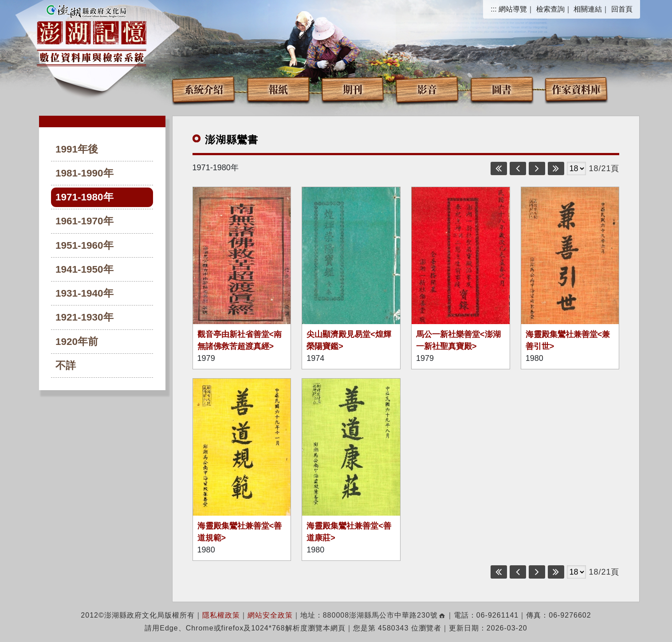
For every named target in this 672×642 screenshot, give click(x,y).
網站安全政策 (270, 615)
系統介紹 (204, 89)
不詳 (66, 366)
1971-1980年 (84, 197)
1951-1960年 (84, 245)
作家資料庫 (576, 89)
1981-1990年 (84, 173)
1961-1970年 (84, 221)
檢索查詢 (550, 9)
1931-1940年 (84, 293)
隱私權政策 (221, 615)
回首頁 (622, 9)
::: (493, 9)
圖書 (502, 89)
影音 (427, 89)
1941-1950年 (84, 269)
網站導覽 (513, 9)
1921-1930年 (84, 317)
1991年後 (77, 149)
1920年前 (77, 342)
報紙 (278, 89)
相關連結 (588, 9)
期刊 (353, 89)
